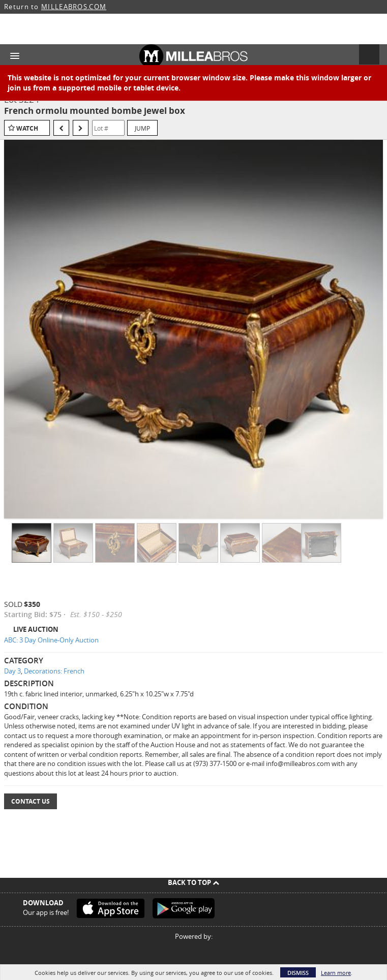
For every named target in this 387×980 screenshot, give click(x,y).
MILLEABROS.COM (74, 7)
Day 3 (12, 671)
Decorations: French (54, 671)
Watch (27, 128)
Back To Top (194, 882)
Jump (142, 128)
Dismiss (298, 973)
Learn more (336, 973)
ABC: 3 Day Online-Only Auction (51, 640)
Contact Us (31, 801)
